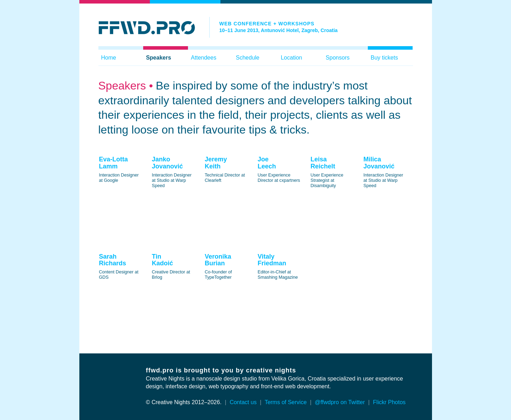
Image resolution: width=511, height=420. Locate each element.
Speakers (159, 58)
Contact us (243, 402)
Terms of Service (285, 402)
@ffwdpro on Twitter (340, 402)
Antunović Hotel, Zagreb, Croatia (299, 30)
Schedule (248, 58)
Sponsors (338, 58)
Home (109, 58)
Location (291, 58)
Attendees (203, 58)
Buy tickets (384, 58)
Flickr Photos (389, 402)
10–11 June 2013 (239, 30)
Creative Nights (165, 379)
